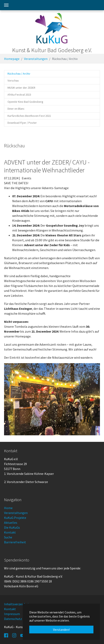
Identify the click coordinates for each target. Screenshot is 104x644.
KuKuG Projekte (15, 518)
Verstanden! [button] (61, 630)
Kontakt (10, 532)
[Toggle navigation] (6, 5)
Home (8, 508)
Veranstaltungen (16, 513)
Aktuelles (11, 523)
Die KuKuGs (12, 527)
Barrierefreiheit (15, 542)
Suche (8, 537)
